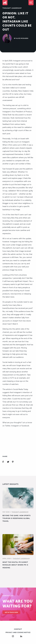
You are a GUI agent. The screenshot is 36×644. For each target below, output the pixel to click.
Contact (18, 629)
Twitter (8, 426)
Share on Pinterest (14, 462)
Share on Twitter (9, 462)
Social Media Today (21, 389)
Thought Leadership (12, 8)
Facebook (25, 426)
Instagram (15, 426)
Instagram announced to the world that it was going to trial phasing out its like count (17, 64)
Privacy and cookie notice (18, 632)
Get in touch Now (11, 612)
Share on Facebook (5, 462)
